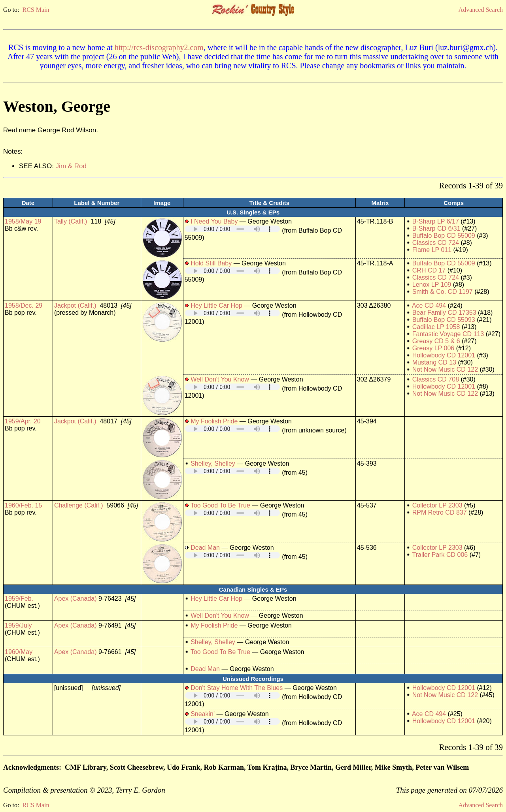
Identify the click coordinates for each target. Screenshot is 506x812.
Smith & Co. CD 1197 (443, 292)
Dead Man (205, 548)
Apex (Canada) (76, 599)
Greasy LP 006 (433, 348)
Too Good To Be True (220, 505)
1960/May (19, 652)
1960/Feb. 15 (23, 505)
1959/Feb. (19, 599)
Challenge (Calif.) (79, 505)
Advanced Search (481, 10)
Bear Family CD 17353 (444, 313)
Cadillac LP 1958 (436, 327)
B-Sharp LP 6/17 (436, 221)
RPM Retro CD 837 (440, 512)
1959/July (18, 625)
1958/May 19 (23, 221)
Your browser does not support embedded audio (232, 229)
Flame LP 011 (432, 250)
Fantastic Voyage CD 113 (448, 334)
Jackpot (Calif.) (75, 305)
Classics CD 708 (436, 379)
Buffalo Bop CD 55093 (444, 320)
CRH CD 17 (429, 270)
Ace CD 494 (429, 305)
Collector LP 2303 (437, 505)
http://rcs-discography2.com (159, 47)
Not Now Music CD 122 (445, 369)
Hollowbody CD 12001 (444, 355)
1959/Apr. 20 (23, 421)
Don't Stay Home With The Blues (237, 688)
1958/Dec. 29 (24, 305)
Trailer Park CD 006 (440, 555)
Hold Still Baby (211, 263)
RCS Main (36, 10)
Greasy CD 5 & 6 (436, 341)
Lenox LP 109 (432, 285)
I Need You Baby (214, 221)
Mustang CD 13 (434, 362)
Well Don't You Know (220, 379)
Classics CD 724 (436, 243)
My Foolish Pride (214, 421)
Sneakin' (203, 714)
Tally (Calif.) (71, 221)
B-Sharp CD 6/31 (436, 228)
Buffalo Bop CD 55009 (444, 236)
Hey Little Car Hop (216, 305)
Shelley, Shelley (213, 463)
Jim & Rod (71, 166)
